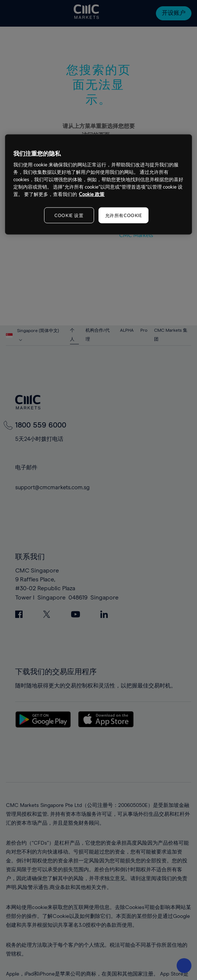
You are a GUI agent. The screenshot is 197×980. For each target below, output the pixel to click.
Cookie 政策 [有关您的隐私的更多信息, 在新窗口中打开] (92, 194)
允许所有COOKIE (124, 215)
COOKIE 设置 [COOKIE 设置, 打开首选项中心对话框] (69, 215)
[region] (98, 184)
